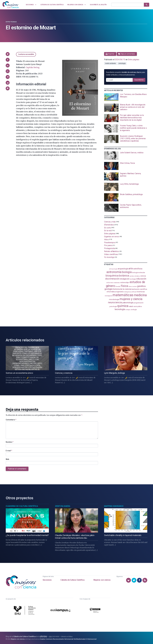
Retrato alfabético (112, 251)
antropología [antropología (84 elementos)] (113, 269)
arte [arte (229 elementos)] (131, 269)
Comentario (11, 420)
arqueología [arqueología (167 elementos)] (123, 269)
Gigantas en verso (112, 237)
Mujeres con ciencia (102, 580)
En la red (108, 231)
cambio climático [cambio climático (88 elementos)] (135, 276)
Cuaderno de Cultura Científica (22, 506)
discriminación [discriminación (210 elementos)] (112, 279)
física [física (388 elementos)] (124, 286)
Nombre (10, 442)
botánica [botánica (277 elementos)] (124, 276)
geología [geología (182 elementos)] (108, 289)
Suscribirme (139, 80)
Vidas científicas (111, 254)
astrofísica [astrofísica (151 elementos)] (138, 269)
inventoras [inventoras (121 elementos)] (141, 292)
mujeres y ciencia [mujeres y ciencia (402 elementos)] (131, 299)
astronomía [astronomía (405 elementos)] (114, 272)
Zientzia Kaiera (63, 506)
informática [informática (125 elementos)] (111, 292)
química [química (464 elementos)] (123, 306)
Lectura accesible (26, 54)
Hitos (106, 240)
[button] (8, 54)
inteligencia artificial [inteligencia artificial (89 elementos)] (130, 292)
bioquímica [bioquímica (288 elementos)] (112, 276)
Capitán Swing (33, 67)
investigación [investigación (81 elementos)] (109, 296)
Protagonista (109, 248)
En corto (107, 228)
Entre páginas (11, 22)
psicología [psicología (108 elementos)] (113, 306)
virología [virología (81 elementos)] (128, 310)
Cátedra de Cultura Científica (72, 580)
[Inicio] (11, 5)
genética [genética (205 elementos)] (141, 286)
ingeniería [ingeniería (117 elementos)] (120, 292)
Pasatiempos (110, 242)
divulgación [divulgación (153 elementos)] (125, 279)
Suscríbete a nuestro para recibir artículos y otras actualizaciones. (126, 74)
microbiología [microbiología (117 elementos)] (114, 299)
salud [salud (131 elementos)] (131, 306)
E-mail (9, 451)
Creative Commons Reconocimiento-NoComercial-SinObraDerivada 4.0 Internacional (68, 639)
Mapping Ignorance (114, 506)
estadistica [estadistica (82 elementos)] (117, 283)
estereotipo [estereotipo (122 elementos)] (125, 283)
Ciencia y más (110, 222)
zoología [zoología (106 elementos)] (134, 310)
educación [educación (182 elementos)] (141, 279)
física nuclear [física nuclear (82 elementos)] (133, 286)
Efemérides (109, 225)
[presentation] (126, 97)
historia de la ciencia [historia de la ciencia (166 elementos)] (122, 289)
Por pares (108, 245)
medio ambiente (111, 63)
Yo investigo (109, 257)
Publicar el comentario (17, 469)
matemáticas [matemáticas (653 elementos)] (123, 295)
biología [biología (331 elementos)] (127, 272)
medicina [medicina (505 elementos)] (140, 295)
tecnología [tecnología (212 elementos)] (120, 309)
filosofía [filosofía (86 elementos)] (118, 286)
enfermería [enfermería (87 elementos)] (110, 283)
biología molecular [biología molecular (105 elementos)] (139, 272)
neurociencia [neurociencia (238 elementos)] (115, 302)
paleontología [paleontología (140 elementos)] (128, 303)
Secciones (47, 580)
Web (7, 459)
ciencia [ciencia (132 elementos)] (143, 276)
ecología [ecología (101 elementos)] (133, 279)
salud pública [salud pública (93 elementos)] (138, 306)
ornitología (122, 63)
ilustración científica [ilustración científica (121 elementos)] (139, 289)
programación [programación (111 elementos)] (139, 303)
